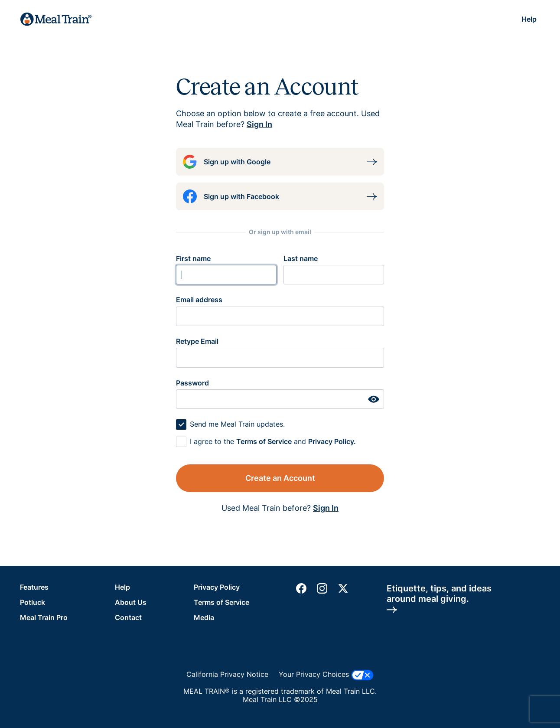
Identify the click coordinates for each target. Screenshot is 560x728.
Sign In (259, 124)
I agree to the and (273, 441)
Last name (301, 258)
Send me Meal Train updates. (237, 424)
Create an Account (280, 478)
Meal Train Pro (44, 617)
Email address (199, 300)
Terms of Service (264, 441)
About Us (131, 602)
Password (192, 383)
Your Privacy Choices (326, 675)
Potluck (33, 602)
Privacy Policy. (332, 441)
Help (529, 19)
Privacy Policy (217, 587)
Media (204, 617)
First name (193, 258)
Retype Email (197, 341)
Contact (128, 617)
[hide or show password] (374, 399)
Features (34, 587)
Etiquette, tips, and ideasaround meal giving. (439, 598)
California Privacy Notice (227, 674)
